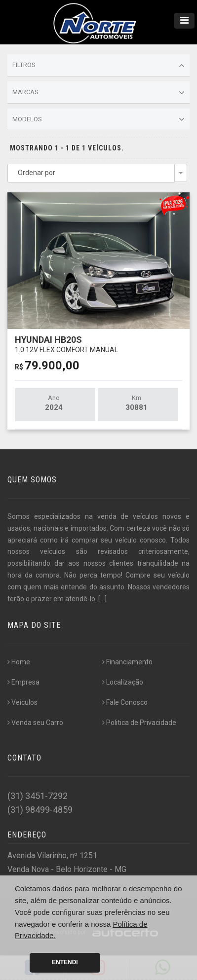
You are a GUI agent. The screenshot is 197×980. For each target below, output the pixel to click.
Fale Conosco (125, 702)
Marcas (98, 93)
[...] (102, 599)
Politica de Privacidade (139, 723)
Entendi (65, 962)
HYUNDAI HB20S (66, 344)
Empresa (23, 682)
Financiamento (127, 662)
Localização (123, 682)
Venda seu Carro (35, 723)
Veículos (22, 702)
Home (19, 662)
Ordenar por (37, 173)
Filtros (98, 66)
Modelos (98, 119)
